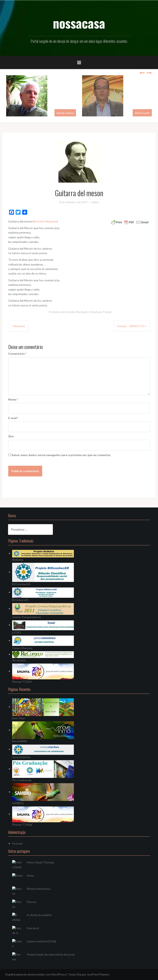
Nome (13, 399)
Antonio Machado (46, 221)
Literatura (95, 312)
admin (95, 202)
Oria (79, 974)
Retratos (19, 326)
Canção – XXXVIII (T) (131, 326)
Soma (30, 875)
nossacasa (79, 23)
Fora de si (33, 928)
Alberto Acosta (142, 113)
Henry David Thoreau (40, 862)
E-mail (13, 418)
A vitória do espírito (39, 915)
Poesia (107, 312)
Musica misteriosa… (39, 889)
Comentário (17, 354)
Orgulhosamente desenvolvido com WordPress (35, 974)
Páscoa (31, 902)
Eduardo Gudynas (65, 113)
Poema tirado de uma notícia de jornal (51, 954)
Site (11, 436)
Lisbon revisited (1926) (41, 941)
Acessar (17, 843)
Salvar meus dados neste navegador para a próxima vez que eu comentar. (61, 455)
